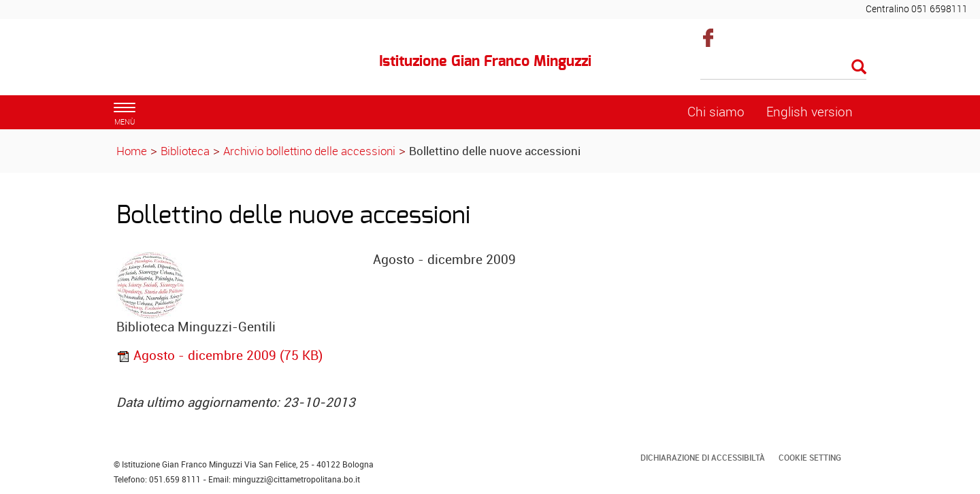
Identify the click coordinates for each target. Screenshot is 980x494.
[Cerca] (784, 68)
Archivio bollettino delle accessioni (309, 151)
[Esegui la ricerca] (859, 68)
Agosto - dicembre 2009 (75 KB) (219, 355)
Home (132, 151)
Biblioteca (185, 151)
